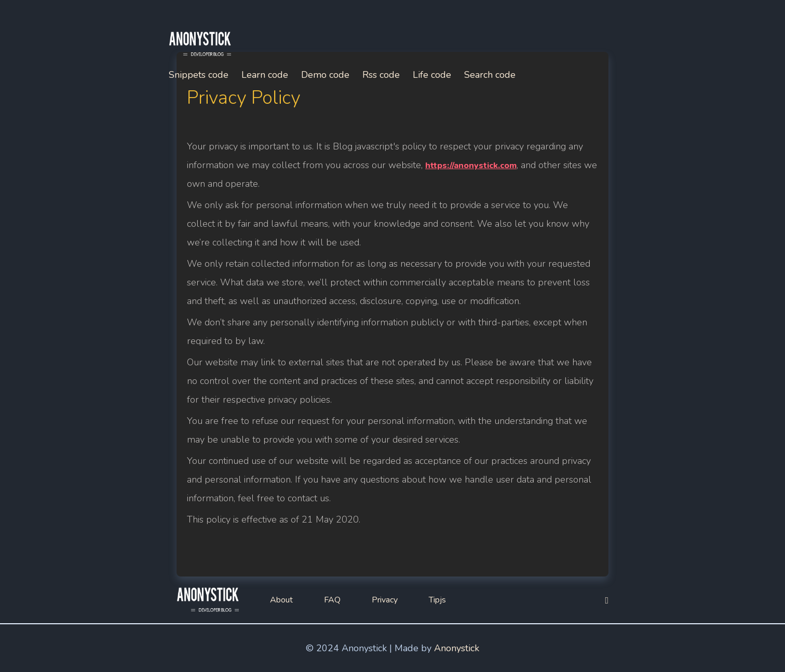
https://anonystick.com (471, 166)
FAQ (332, 600)
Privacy (385, 600)
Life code (432, 75)
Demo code (325, 75)
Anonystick (457, 648)
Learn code (265, 75)
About (281, 600)
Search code (490, 75)
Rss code (381, 75)
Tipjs (437, 600)
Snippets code (199, 75)
